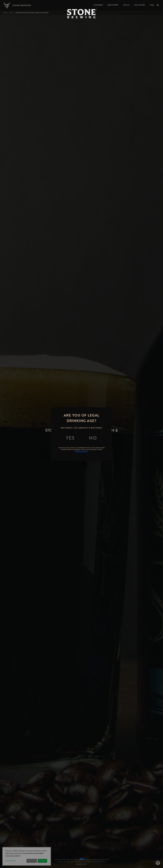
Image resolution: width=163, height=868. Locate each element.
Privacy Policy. (81, 451)
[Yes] (70, 438)
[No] (93, 438)
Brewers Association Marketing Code (89, 860)
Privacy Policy (81, 864)
